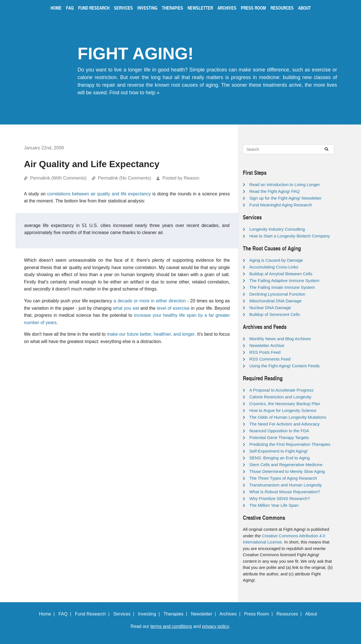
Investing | (150, 614)
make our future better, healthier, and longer (151, 334)
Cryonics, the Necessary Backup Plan (285, 404)
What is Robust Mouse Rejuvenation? (285, 492)
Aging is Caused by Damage (276, 260)
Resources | (290, 614)
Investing (147, 8)
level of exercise (173, 308)
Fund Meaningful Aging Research (281, 205)
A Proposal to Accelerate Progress (281, 390)
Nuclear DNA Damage (270, 308)
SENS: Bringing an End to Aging (279, 458)
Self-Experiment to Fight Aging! (279, 451)
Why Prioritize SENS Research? (279, 498)
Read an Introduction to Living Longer (285, 185)
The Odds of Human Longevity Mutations (288, 417)
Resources (282, 8)
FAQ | (66, 614)
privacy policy (216, 626)
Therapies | (176, 614)
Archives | (231, 614)
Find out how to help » (134, 93)
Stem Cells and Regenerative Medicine (286, 465)
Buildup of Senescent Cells (275, 314)
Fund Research (94, 8)
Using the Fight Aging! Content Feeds (284, 366)
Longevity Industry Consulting (277, 229)
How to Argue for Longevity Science (283, 410)
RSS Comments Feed (270, 359)
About (304, 8)
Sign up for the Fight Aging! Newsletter (285, 198)
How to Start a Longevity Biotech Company (290, 236)
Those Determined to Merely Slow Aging (287, 471)
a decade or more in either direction (150, 301)
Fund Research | (93, 614)
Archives (227, 8)
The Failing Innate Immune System (282, 287)
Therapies (172, 8)
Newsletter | (205, 614)
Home (56, 8)
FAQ (70, 8)
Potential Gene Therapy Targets (279, 437)
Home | (48, 614)
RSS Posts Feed (265, 352)
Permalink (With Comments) (58, 178)
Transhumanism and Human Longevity (286, 485)
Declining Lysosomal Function (277, 294)
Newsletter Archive (267, 345)
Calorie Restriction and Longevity (280, 397)
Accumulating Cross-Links (274, 267)
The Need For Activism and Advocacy (284, 424)
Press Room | (260, 614)
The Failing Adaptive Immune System (284, 280)
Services (123, 8)
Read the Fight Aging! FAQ (274, 191)
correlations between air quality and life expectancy (99, 194)
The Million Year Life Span (274, 505)
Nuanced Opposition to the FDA (279, 431)
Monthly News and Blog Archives (280, 339)
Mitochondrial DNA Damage (275, 301)
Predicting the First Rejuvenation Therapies (290, 444)
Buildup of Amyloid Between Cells (281, 274)
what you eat (126, 308)
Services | (125, 614)
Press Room (253, 8)
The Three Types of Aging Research (283, 478)
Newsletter (200, 8)
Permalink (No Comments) (124, 178)
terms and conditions (171, 626)
